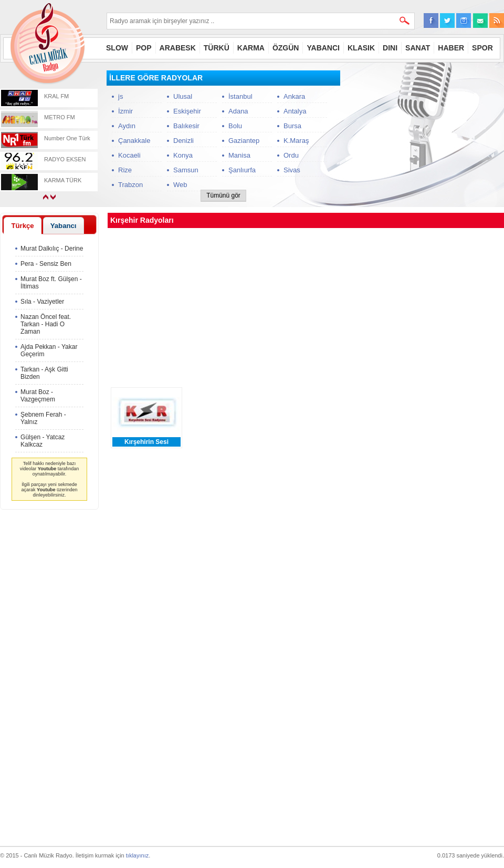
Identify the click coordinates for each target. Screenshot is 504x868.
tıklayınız (137, 855)
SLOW (117, 48)
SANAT (418, 48)
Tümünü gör (223, 195)
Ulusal (183, 96)
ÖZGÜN (286, 48)
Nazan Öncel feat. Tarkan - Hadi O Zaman (46, 324)
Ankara (294, 96)
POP (144, 48)
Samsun (186, 170)
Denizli (183, 141)
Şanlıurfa (242, 170)
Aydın (127, 126)
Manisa (239, 155)
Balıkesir (186, 126)
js (120, 96)
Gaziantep (244, 141)
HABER (451, 48)
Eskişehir (187, 111)
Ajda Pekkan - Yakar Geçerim (49, 350)
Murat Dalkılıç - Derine (52, 249)
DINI (390, 48)
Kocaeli (129, 155)
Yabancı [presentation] (64, 226)
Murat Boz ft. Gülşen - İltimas (51, 283)
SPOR (482, 48)
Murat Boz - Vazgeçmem (38, 396)
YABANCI (323, 48)
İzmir (125, 111)
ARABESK (178, 48)
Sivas (292, 170)
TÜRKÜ (217, 48)
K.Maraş (296, 141)
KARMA (251, 48)
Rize (125, 170)
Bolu (235, 126)
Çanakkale (134, 141)
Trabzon (130, 185)
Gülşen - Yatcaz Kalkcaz (43, 441)
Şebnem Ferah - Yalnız (43, 418)
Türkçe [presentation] (22, 226)
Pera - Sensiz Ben (46, 264)
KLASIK (361, 48)
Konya (183, 155)
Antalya (295, 111)
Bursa (292, 126)
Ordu (291, 155)
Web (180, 185)
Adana (238, 111)
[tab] (23, 225)
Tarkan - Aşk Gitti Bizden (44, 373)
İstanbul (240, 96)
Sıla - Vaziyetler (42, 302)
